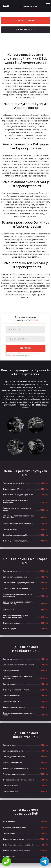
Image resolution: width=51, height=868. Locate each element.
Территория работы (26, 30)
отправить (25, 348)
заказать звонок (29, 7)
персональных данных (22, 355)
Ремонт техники (25, 21)
